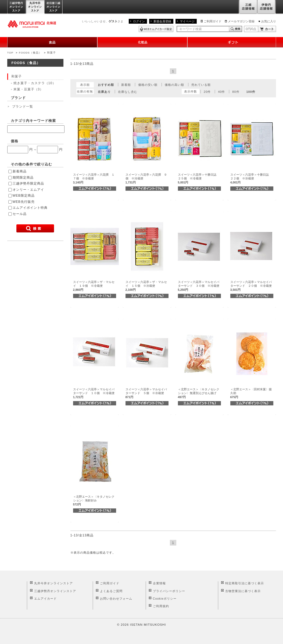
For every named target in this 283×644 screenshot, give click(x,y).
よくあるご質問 (111, 591)
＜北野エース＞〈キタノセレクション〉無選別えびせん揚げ (199, 393)
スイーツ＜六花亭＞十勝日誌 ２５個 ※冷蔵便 (199, 178)
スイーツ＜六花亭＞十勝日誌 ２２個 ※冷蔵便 (251, 178)
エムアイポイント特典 (30, 208)
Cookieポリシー (165, 599)
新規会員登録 (162, 21)
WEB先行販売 (24, 202)
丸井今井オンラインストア (35, 7)
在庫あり (104, 92)
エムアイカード (45, 599)
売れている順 (201, 85)
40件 (221, 92)
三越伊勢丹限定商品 (28, 183)
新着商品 (20, 171)
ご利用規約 (161, 606)
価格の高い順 (174, 85)
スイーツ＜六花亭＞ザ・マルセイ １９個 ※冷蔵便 (94, 286)
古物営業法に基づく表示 (243, 591)
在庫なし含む (128, 92)
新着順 (126, 85)
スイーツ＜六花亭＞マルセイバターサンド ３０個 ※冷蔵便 (199, 286)
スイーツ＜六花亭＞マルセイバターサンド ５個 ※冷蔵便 (146, 393)
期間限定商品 (23, 178)
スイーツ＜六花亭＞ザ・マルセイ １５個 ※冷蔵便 (146, 286)
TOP (10, 53)
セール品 (20, 214)
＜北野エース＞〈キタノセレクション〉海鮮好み (94, 500)
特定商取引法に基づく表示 (245, 583)
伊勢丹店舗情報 (267, 7)
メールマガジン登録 (241, 21)
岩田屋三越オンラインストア (54, 7)
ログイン (139, 21)
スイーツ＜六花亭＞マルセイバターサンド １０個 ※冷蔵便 (94, 393)
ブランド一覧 (23, 107)
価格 (15, 141)
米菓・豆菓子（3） (28, 89)
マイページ (187, 21)
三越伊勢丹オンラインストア (17, 7)
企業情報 (159, 583)
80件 (236, 92)
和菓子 (51, 53)
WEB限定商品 (24, 196)
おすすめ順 (106, 85)
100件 (251, 92)
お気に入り (269, 21)
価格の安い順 (148, 85)
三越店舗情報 (248, 7)
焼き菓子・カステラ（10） (35, 83)
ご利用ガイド (213, 21)
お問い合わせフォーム (116, 599)
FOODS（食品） (30, 53)
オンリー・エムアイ (28, 190)
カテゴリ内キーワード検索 (33, 121)
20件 (207, 92)
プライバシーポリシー (169, 591)
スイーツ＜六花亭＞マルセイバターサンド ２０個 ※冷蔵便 (251, 286)
